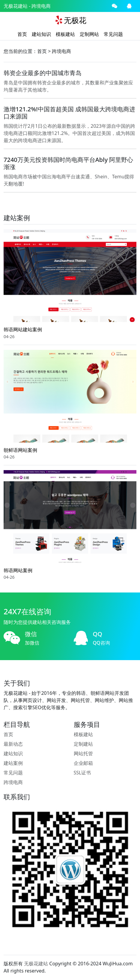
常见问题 (113, 34)
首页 (22, 34)
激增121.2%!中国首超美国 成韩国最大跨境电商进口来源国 (69, 113)
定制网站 (89, 34)
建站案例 (13, 763)
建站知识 (41, 34)
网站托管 (83, 753)
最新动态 (13, 744)
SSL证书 (82, 773)
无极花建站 (16, 6)
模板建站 (65, 34)
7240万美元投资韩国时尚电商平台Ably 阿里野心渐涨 (68, 163)
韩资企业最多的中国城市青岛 (43, 73)
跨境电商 (61, 51)
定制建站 (83, 744)
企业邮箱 (83, 763)
